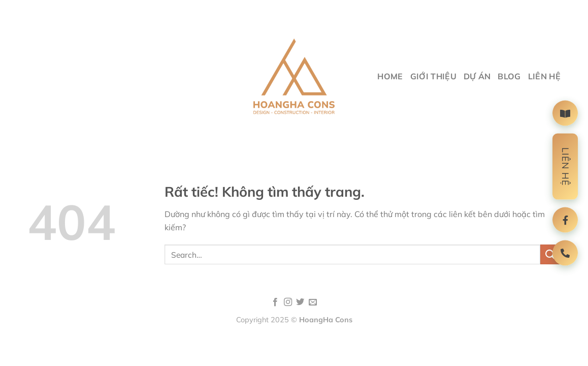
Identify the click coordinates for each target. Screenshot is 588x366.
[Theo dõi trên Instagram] (288, 302)
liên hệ (544, 76)
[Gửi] (550, 254)
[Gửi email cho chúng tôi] (313, 302)
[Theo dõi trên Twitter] (300, 302)
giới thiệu (433, 76)
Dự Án (477, 76)
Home (390, 76)
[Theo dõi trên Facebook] (275, 302)
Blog (509, 76)
